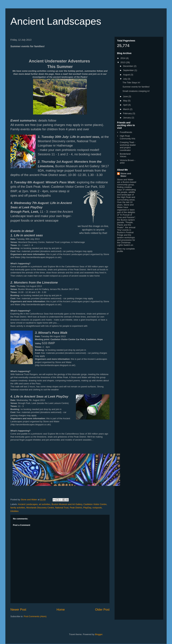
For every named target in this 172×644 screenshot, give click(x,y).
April (126, 105)
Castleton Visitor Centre (95, 504)
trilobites (14, 511)
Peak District (76, 508)
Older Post (102, 610)
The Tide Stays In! (131, 83)
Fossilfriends (126, 132)
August (127, 75)
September (129, 70)
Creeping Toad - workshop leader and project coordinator (128, 146)
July (125, 79)
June (126, 96)
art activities (45, 504)
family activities (18, 508)
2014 (123, 58)
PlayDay (87, 508)
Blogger (99, 634)
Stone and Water (126, 175)
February (128, 113)
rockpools (97, 508)
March (126, 109)
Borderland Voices (125, 155)
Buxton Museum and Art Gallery (67, 504)
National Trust (62, 508)
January (127, 118)
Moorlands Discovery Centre (40, 508)
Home (61, 610)
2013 (123, 62)
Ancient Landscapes (56, 21)
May (125, 101)
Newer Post (18, 610)
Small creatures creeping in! (136, 91)
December (128, 66)
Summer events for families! (136, 87)
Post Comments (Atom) (35, 616)
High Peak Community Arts (127, 137)
